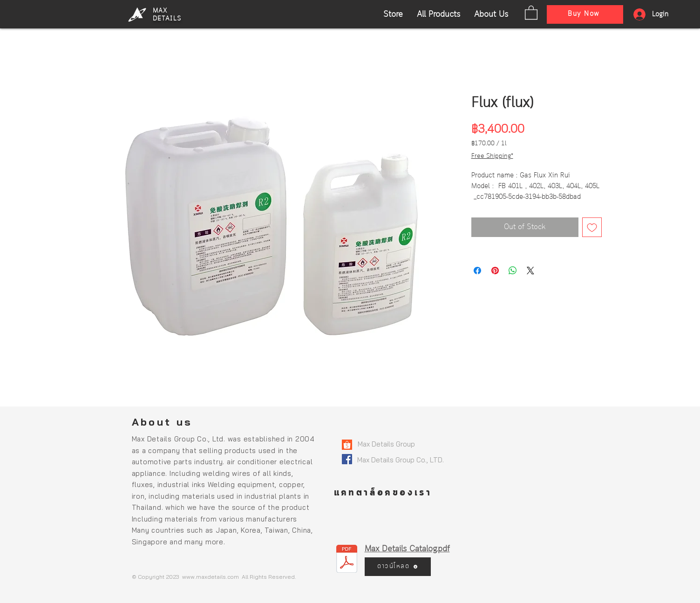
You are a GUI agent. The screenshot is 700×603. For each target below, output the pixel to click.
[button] (531, 12)
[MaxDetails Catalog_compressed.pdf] (347, 560)
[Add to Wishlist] (592, 227)
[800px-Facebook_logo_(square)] (347, 459)
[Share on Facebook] (477, 271)
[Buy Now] (585, 14)
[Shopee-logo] (347, 445)
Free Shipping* (492, 156)
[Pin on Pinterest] (495, 271)
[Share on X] (530, 271)
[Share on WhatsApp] (513, 271)
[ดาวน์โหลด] (398, 567)
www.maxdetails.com (211, 577)
